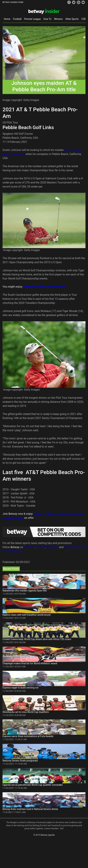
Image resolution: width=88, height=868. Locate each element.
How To (47, 19)
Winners (58, 19)
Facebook (30, 547)
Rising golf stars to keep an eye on (44, 287)
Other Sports (72, 19)
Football (17, 19)
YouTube (69, 547)
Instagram (52, 547)
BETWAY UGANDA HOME (13, 2)
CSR (84, 19)
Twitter (41, 547)
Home (7, 19)
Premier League (32, 19)
